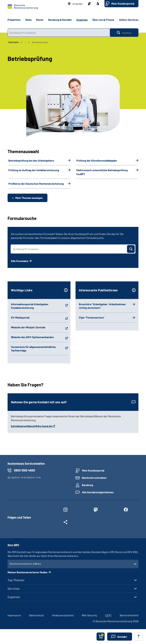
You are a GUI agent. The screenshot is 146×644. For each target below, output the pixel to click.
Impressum (14, 615)
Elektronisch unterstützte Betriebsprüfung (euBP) (102, 172)
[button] (75, 4)
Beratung (87, 485)
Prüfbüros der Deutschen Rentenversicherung (36, 184)
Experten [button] (82, 20)
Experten (14, 597)
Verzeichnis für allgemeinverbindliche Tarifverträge (33, 349)
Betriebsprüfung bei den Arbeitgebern (31, 160)
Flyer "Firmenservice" (92, 317)
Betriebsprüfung (40, 42)
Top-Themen (16, 580)
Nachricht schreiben (94, 478)
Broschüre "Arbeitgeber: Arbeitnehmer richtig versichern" (102, 306)
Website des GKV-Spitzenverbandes (32, 337)
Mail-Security (89, 615)
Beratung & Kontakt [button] (60, 20)
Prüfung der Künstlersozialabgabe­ (97, 160)
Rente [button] (40, 20)
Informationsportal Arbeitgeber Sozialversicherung (30, 306)
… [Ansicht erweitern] (25, 42)
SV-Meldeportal (20, 317)
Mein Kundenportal (123, 3)
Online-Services (129, 20)
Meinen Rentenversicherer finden (28, 572)
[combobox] (59, 33)
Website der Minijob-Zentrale (28, 327)
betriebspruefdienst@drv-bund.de (31, 426)
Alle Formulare (20, 261)
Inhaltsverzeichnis (63, 615)
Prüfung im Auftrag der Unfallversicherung (34, 170)
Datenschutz (36, 615)
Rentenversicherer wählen (25, 564)
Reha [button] (28, 20)
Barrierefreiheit (129, 615)
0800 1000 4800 (24, 470)
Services (14, 588)
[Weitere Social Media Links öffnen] (65, 523)
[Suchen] (124, 33)
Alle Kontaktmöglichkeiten (98, 492)
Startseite (14, 42)
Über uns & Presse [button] (103, 20)
